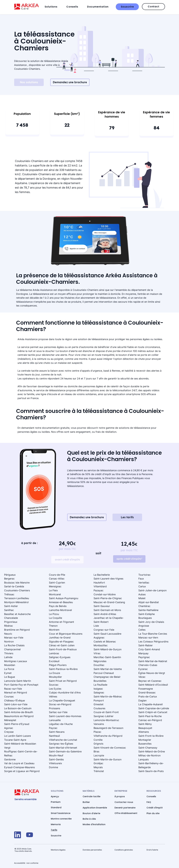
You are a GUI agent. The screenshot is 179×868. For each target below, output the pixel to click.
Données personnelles (92, 850)
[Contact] (153, 7)
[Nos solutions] (29, 82)
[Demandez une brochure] (70, 82)
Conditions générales (124, 850)
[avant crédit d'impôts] (67, 560)
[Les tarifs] (127, 517)
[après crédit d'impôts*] (129, 559)
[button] (55, 7)
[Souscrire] (127, 7)
